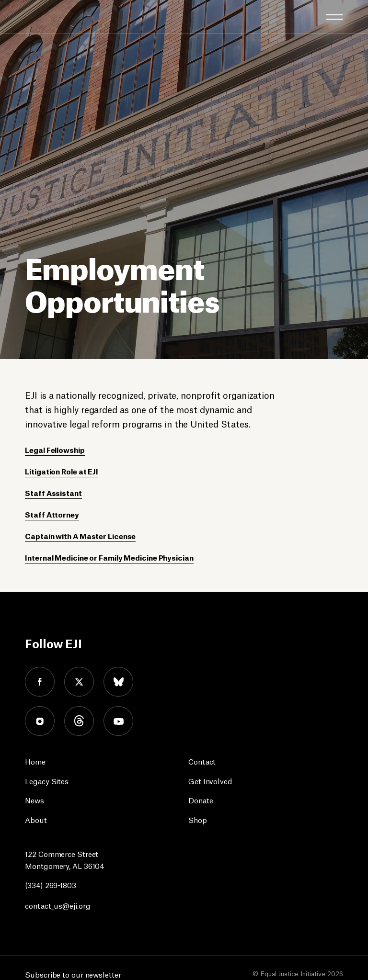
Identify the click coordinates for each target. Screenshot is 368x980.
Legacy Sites (47, 781)
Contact (202, 761)
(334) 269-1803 (51, 884)
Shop (198, 819)
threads (79, 721)
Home (35, 761)
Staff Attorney (52, 514)
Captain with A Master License (80, 535)
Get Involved (210, 781)
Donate (201, 800)
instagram (40, 721)
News (34, 800)
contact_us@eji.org (57, 905)
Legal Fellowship (55, 449)
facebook (40, 682)
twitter (79, 682)
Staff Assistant (53, 492)
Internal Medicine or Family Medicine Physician (109, 557)
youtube (118, 721)
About (36, 819)
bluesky (118, 682)
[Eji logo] (32, 16)
